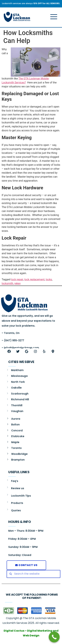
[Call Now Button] (54, 637)
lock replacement (34, 279)
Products (17, 503)
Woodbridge (19, 454)
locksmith (7, 283)
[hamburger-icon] (53, 17)
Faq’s (15, 481)
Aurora (16, 419)
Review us (18, 488)
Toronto (16, 448)
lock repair (17, 279)
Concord (17, 430)
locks (49, 279)
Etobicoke (18, 436)
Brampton (18, 460)
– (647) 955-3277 (13, 340)
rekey (18, 283)
